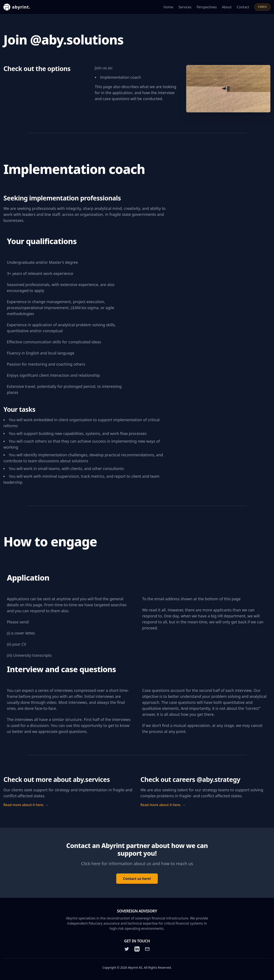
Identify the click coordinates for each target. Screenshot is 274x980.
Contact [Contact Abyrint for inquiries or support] (243, 7)
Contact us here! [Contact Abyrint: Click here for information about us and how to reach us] (137, 879)
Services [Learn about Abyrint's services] (185, 7)
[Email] (147, 949)
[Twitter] (127, 949)
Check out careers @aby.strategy (190, 779)
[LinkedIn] (137, 949)
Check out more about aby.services (57, 779)
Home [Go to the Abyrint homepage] (168, 7)
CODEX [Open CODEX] (262, 7)
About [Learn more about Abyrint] (227, 7)
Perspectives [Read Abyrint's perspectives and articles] (207, 7)
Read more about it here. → (26, 805)
